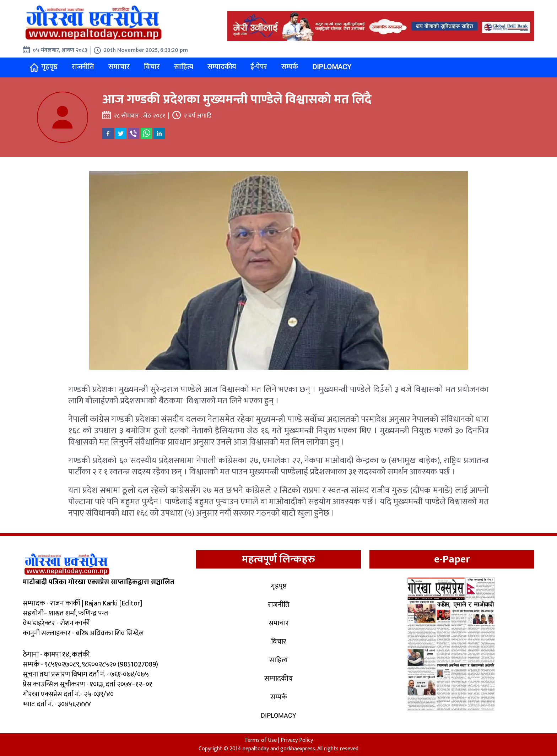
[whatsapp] (146, 134)
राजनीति (83, 67)
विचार (152, 67)
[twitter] (121, 134)
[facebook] (108, 134)
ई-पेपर (259, 67)
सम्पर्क (290, 67)
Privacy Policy (297, 740)
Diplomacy (332, 67)
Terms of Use (261, 740)
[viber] (134, 134)
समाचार (119, 67)
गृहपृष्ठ (44, 67)
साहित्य (184, 67)
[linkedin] (159, 134)
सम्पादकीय (222, 67)
